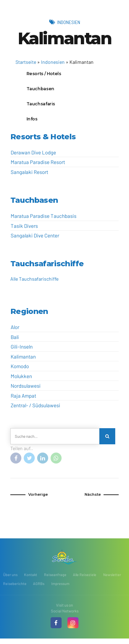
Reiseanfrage (56, 579)
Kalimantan (23, 360)
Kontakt (31, 579)
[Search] (108, 440)
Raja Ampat (23, 399)
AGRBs (39, 589)
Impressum (60, 589)
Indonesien (68, 22)
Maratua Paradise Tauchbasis (44, 219)
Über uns (10, 579)
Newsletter (114, 579)
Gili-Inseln (22, 350)
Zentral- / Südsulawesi (35, 409)
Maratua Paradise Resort (38, 165)
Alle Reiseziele (85, 579)
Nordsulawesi (26, 389)
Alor (15, 330)
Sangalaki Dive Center (35, 239)
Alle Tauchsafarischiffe (34, 282)
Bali (15, 340)
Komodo (20, 370)
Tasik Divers (24, 229)
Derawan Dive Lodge (33, 156)
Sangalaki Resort (29, 175)
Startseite (26, 62)
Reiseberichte (15, 589)
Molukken (21, 379)
